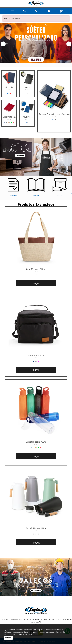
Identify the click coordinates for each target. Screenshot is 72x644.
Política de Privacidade (23, 634)
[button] (3, 44)
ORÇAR (36, 284)
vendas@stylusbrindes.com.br (21, 619)
